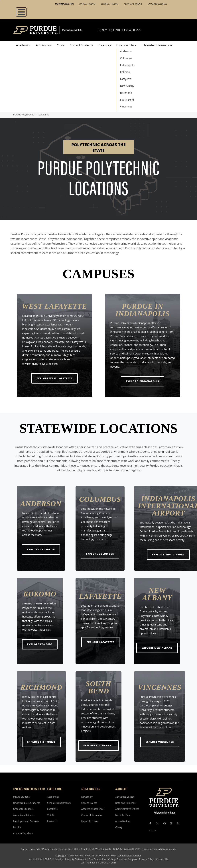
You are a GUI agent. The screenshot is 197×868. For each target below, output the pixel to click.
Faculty (17, 827)
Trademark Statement (129, 855)
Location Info (126, 45)
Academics (23, 45)
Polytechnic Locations (120, 30)
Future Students (87, 4)
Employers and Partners (26, 821)
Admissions (44, 45)
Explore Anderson (41, 549)
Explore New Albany (157, 648)
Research (52, 821)
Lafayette (125, 79)
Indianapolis (127, 65)
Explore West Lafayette (54, 378)
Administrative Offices (127, 809)
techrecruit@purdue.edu (163, 849)
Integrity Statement (76, 859)
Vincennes (126, 106)
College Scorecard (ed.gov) (122, 859)
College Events (89, 803)
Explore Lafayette (100, 642)
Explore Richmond (41, 742)
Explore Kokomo (40, 644)
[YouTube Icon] (164, 823)
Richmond (126, 93)
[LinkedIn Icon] (178, 823)
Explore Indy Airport (168, 554)
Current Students (110, 4)
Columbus (126, 58)
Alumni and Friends (24, 815)
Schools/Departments (59, 803)
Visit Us (51, 815)
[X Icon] (158, 823)
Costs (61, 45)
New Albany (127, 86)
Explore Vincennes (160, 742)
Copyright (61, 855)
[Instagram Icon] (171, 823)
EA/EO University (54, 859)
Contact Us (162, 859)
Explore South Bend (98, 745)
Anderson (126, 51)
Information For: (65, 4)
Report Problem (90, 821)
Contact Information (92, 815)
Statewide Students (157, 4)
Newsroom (87, 797)
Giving (119, 827)
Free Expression (97, 859)
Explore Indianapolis (143, 381)
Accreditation (122, 821)
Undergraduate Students (27, 803)
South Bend (127, 100)
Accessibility (35, 859)
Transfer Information (158, 45)
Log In (153, 830)
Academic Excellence (93, 809)
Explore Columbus (100, 554)
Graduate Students (23, 809)
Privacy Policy (146, 859)
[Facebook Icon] (150, 823)
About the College (125, 797)
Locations (52, 809)
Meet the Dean (123, 815)
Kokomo (125, 72)
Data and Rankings (125, 803)
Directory (105, 45)
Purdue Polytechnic (24, 115)
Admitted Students (133, 4)
